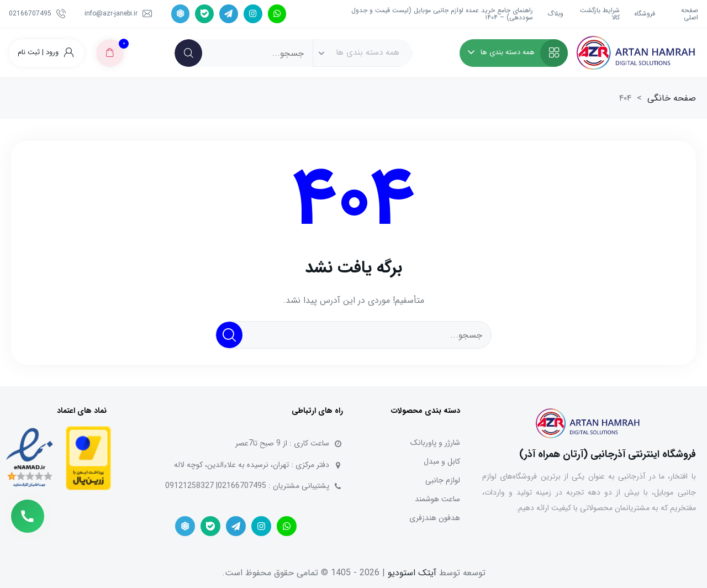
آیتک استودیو (412, 573)
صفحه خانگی (672, 98)
